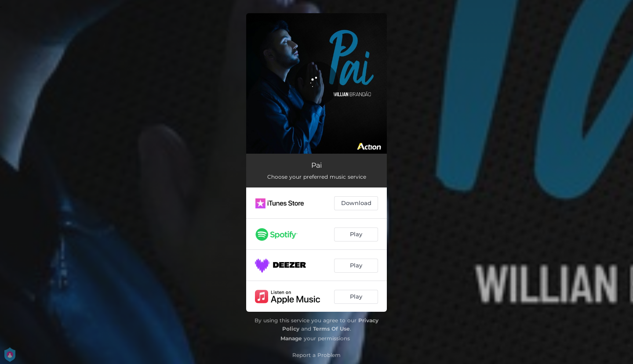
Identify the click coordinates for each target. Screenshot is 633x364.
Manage (291, 338)
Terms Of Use (331, 329)
